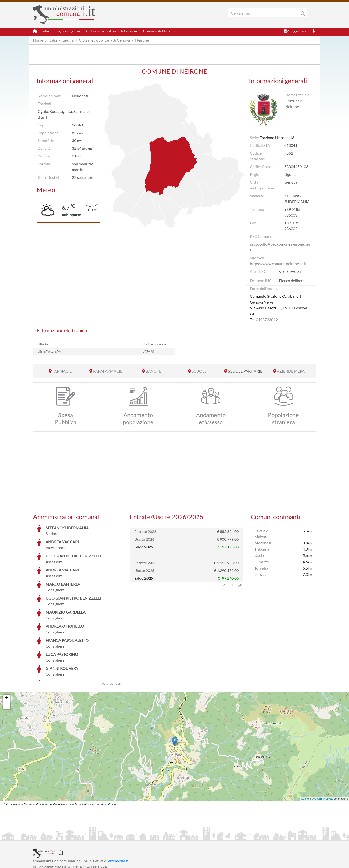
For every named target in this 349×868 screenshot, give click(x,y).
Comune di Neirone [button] (160, 31)
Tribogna (262, 549)
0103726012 (267, 319)
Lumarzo (262, 562)
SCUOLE (199, 371)
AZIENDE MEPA (291, 371)
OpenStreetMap (324, 762)
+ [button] (7, 662)
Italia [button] (45, 31)
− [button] (7, 669)
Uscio (259, 555)
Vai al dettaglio (112, 648)
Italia (53, 40)
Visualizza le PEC (293, 272)
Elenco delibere (292, 280)
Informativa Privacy (92, 836)
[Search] (264, 13)
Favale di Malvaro (262, 534)
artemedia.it (118, 825)
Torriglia (261, 568)
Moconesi (263, 543)
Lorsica (260, 574)
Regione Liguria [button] (67, 31)
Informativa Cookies (128, 836)
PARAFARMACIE (108, 371)
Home (38, 40)
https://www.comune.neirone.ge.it (278, 263)
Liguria (68, 40)
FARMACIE (62, 371)
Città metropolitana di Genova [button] (112, 31)
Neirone (142, 40)
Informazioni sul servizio (53, 836)
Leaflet (305, 762)
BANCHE (154, 371)
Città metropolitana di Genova (104, 40)
